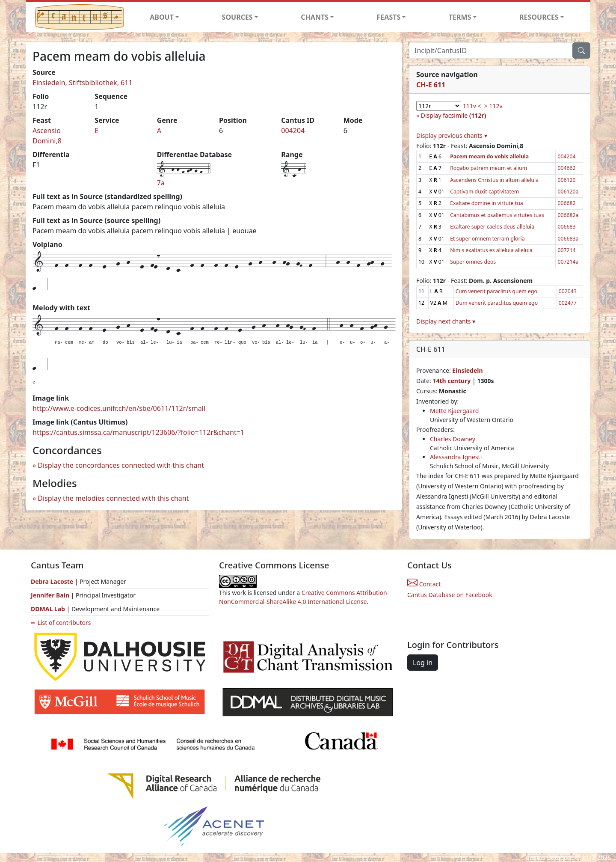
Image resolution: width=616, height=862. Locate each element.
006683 (566, 227)
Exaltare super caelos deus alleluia (492, 227)
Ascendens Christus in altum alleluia (494, 180)
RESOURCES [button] (539, 17)
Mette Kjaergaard (454, 411)
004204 (293, 131)
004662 (566, 168)
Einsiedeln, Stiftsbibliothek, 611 (83, 83)
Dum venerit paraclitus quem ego (497, 303)
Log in (423, 663)
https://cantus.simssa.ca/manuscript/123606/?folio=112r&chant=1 (138, 432)
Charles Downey (453, 439)
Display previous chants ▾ (452, 135)
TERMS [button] (460, 17)
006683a (568, 239)
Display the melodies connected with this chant (113, 498)
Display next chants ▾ (446, 321)
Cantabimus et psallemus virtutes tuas (497, 215)
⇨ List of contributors (61, 623)
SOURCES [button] (237, 17)
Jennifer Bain (51, 595)
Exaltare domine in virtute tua (486, 203)
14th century (452, 381)
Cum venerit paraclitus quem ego (496, 291)
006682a (568, 215)
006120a (568, 192)
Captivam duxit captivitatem (484, 192)
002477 (568, 303)
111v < (472, 106)
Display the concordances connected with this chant (121, 465)
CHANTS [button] (315, 17)
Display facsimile (454, 115)
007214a (568, 262)
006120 (566, 180)
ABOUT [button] (162, 17)
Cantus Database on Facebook (450, 595)
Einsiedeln (467, 370)
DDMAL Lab (48, 609)
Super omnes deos (473, 262)
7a (161, 183)
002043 (568, 291)
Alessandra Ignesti (456, 457)
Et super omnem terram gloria (487, 239)
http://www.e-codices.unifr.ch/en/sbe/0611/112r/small (119, 408)
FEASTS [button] (389, 17)
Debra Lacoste (52, 581)
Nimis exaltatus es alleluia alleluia (491, 250)
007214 (566, 250)
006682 (566, 203)
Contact (424, 584)
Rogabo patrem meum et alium (489, 168)
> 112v (493, 106)
